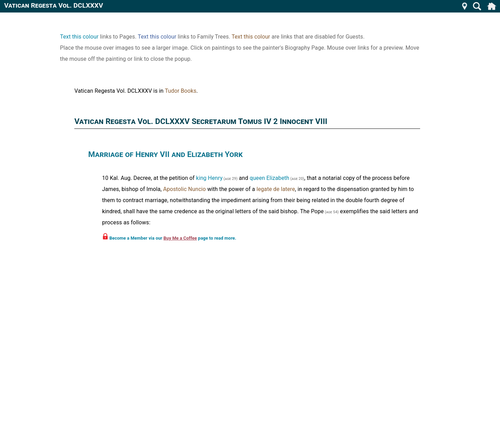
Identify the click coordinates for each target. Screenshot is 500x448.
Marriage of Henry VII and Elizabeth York (165, 154)
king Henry (209, 178)
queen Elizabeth (269, 178)
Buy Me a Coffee (180, 238)
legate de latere (276, 189)
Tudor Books (181, 91)
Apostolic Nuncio (185, 189)
